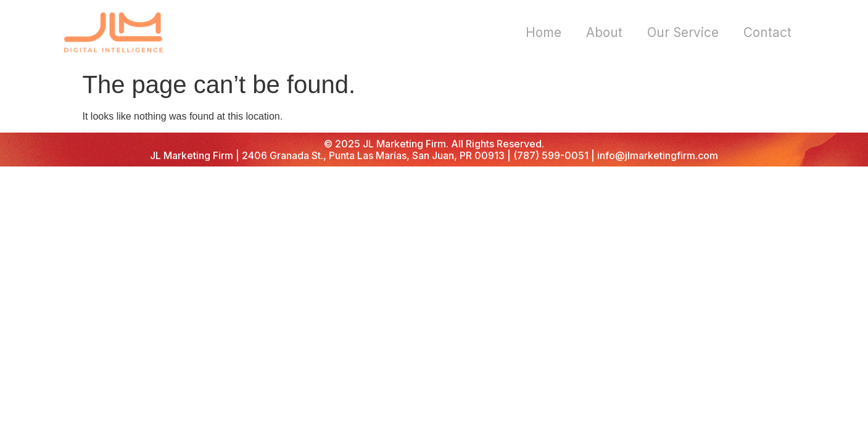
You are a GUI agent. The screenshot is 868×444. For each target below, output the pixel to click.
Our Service (683, 32)
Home (544, 32)
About (604, 32)
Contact (767, 32)
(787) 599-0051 (551, 155)
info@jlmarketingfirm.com (658, 155)
